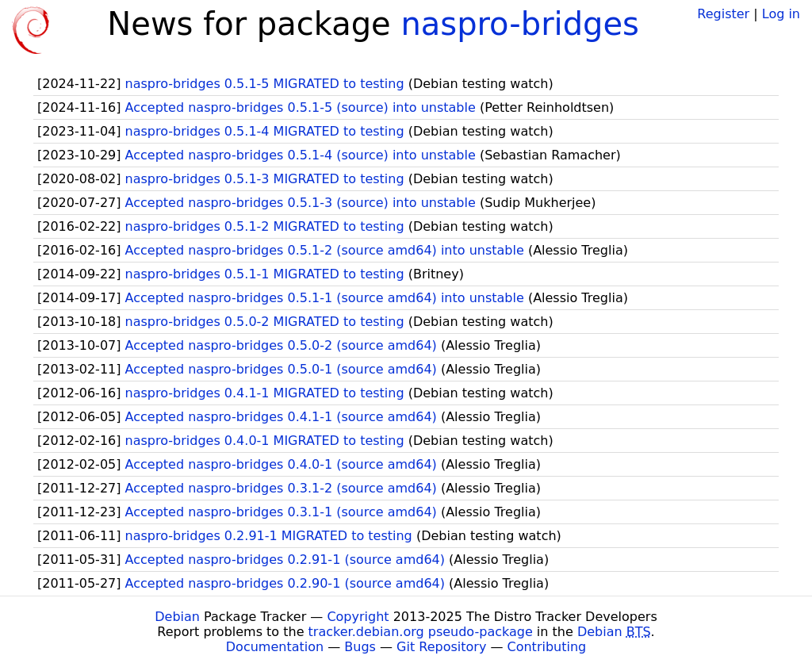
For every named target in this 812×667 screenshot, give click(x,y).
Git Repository (441, 647)
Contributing (547, 647)
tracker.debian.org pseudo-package (421, 632)
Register (723, 14)
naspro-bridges (520, 24)
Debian (177, 617)
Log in (781, 14)
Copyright (358, 617)
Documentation (275, 647)
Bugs (360, 647)
